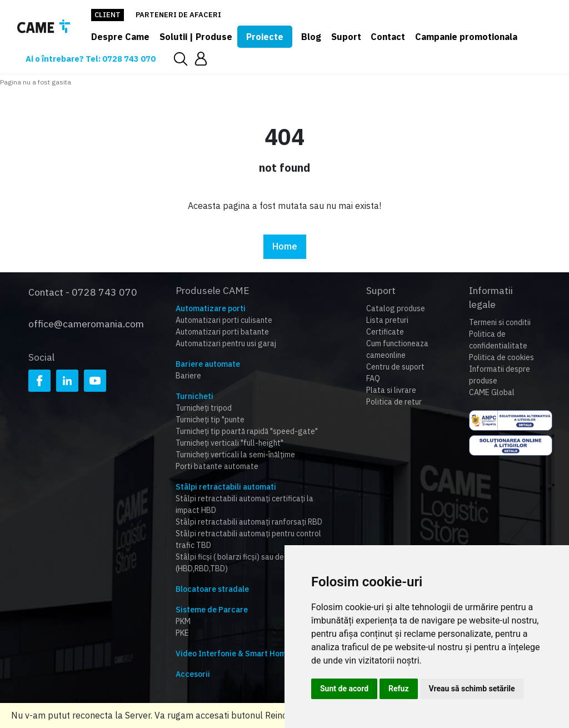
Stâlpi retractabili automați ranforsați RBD (249, 522)
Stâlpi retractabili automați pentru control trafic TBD (248, 539)
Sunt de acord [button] (344, 689)
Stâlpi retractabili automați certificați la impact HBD (244, 504)
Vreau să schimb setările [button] (472, 689)
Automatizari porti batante (222, 332)
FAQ (373, 378)
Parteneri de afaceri (178, 15)
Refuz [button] (399, 689)
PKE (182, 633)
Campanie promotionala (466, 37)
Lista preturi (387, 320)
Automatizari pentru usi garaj (226, 343)
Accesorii (193, 674)
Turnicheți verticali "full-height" (229, 443)
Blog (311, 37)
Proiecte (265, 37)
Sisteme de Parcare (212, 610)
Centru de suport (395, 367)
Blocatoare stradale (212, 589)
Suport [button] (346, 37)
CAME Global (492, 392)
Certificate (385, 332)
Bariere (188, 376)
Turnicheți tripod (204, 408)
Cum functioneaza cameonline (397, 349)
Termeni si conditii (500, 322)
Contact (388, 37)
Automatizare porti (211, 308)
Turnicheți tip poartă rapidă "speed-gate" (247, 431)
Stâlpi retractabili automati (226, 487)
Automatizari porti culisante (224, 320)
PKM (183, 621)
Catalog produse (396, 308)
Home (285, 247)
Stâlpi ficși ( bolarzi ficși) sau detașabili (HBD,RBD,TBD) (243, 563)
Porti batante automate (217, 466)
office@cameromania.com (86, 320)
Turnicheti (194, 396)
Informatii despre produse (500, 375)
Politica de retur (394, 402)
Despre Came (120, 37)
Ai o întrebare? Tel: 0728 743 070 (92, 59)
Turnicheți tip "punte (210, 420)
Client (108, 15)
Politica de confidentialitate (498, 340)
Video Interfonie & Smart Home (233, 654)
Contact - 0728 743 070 (83, 290)
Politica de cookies (501, 357)
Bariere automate (208, 364)
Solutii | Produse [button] (196, 37)
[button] (205, 58)
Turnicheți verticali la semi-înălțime (235, 455)
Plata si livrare (391, 390)
